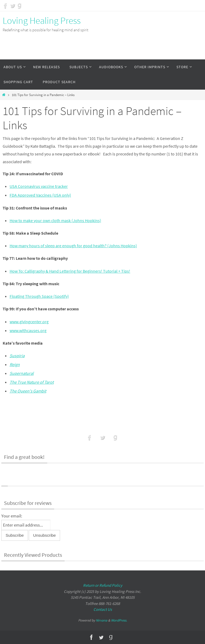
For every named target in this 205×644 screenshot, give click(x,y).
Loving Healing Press (42, 21)
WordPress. (119, 620)
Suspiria (17, 356)
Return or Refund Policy (103, 585)
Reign (15, 364)
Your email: (12, 516)
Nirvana (102, 620)
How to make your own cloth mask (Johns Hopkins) (55, 220)
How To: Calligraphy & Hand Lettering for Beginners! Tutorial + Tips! (70, 271)
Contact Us (103, 609)
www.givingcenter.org (29, 322)
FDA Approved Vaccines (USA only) (40, 195)
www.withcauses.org (28, 330)
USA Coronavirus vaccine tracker (39, 186)
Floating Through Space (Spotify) (39, 296)
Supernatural (22, 373)
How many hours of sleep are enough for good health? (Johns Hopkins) (73, 246)
